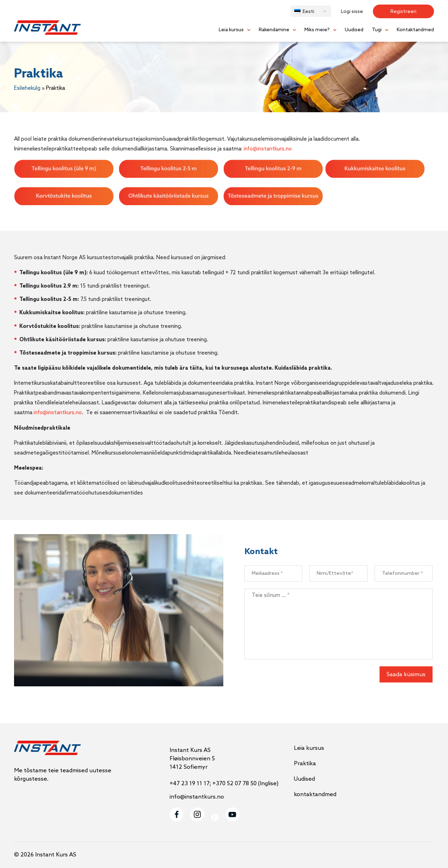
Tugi (377, 30)
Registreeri (403, 12)
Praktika (305, 764)
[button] (311, 11)
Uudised (354, 30)
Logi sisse (352, 12)
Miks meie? (317, 30)
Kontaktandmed (415, 30)
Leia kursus (231, 30)
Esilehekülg (27, 88)
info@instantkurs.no (268, 149)
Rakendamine (274, 30)
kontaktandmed (315, 795)
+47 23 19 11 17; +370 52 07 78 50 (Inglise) (224, 784)
